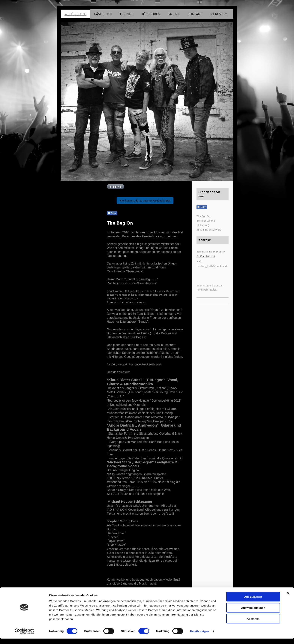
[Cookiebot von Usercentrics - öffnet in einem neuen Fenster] (24, 637)
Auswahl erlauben (253, 613)
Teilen (112, 213)
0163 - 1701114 (206, 256)
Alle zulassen (253, 602)
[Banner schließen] (288, 599)
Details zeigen (199, 637)
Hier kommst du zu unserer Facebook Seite (145, 200)
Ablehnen (253, 624)
